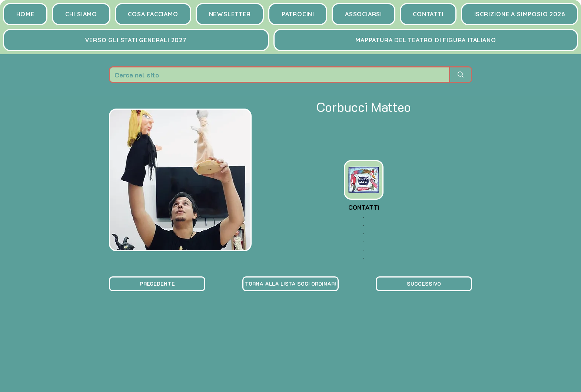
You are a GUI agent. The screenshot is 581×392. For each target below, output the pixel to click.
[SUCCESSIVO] (424, 284)
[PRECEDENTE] (157, 284)
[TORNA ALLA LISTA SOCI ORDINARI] (290, 284)
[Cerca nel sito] (274, 75)
